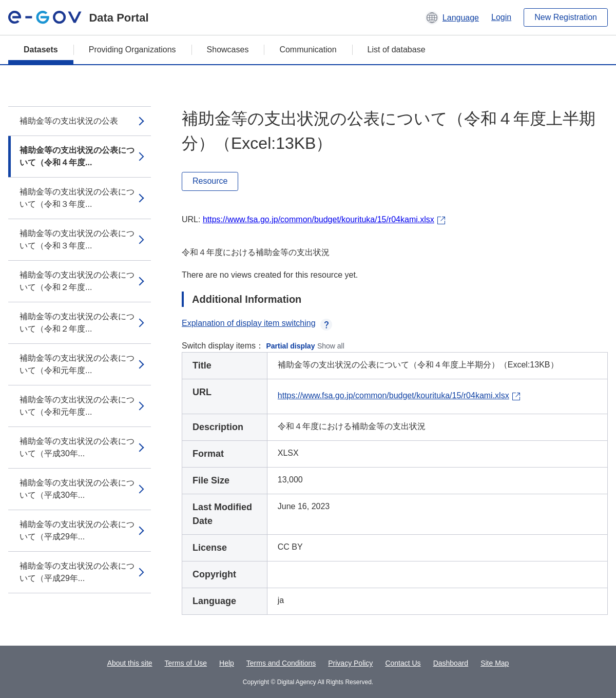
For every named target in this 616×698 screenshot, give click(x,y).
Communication (308, 50)
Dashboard (451, 663)
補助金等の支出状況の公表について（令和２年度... (77, 281)
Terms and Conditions (281, 663)
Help (227, 663)
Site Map (495, 663)
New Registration (566, 17)
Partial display (291, 346)
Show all (331, 346)
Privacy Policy (350, 663)
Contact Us (403, 663)
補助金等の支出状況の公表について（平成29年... (77, 530)
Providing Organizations (132, 50)
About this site (130, 663)
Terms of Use (186, 663)
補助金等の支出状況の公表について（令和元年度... (77, 364)
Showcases (228, 50)
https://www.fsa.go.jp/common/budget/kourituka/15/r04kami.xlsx (319, 219)
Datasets (41, 50)
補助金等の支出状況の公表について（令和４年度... (77, 156)
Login (501, 17)
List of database (397, 50)
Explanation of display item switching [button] (257, 323)
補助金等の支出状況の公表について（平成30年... (77, 447)
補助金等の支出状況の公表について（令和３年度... (77, 198)
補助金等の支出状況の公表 (69, 121)
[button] (452, 17)
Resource (210, 181)
